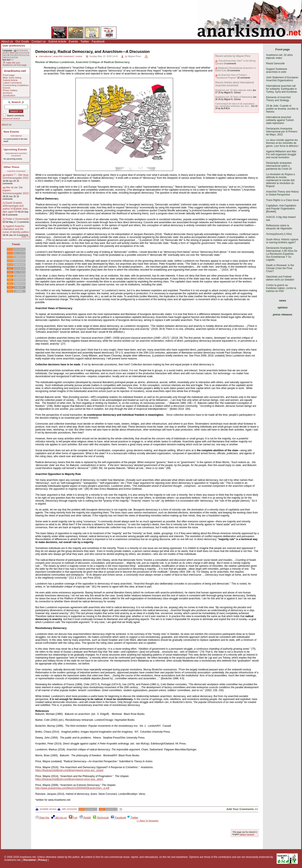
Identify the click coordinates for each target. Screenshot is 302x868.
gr (17, 53)
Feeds (16, 244)
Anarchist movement (19, 154)
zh (20, 55)
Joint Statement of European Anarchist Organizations (282, 79)
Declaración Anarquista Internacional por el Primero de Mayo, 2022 (282, 132)
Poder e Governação (17, 219)
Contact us (39, 41)
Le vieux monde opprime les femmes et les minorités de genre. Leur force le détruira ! (282, 143)
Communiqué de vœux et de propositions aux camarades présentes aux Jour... (235, 105)
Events (73, 41)
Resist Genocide (275, 63)
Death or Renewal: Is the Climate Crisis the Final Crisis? (280, 268)
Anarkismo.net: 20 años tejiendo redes (234, 90)
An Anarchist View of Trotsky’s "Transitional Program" (231, 76)
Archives (8, 93)
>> (12, 60)
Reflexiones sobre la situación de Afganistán (279, 227)
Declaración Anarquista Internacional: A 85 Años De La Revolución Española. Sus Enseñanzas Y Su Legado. (282, 254)
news (283, 301)
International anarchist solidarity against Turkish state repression (280, 120)
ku (16, 55)
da (5, 57)
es (23, 50)
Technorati (101, 818)
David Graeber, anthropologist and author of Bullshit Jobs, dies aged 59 (16, 207)
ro (9, 57)
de (8, 55)
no (21, 53)
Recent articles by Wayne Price (233, 56)
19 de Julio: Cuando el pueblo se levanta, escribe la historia (282, 109)
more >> (25, 237)
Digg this (42, 818)
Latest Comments (12, 83)
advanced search (11, 118)
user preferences (14, 46)
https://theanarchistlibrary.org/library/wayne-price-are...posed (69, 770)
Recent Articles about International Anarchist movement (234, 84)
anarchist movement (64, 56)
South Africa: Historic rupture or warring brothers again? (282, 241)
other (12, 53)
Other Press (12, 167)
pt (3, 53)
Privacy (43, 860)
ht (12, 55)
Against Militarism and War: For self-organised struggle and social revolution (282, 154)
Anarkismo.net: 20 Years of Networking (234, 97)
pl (4, 55)
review (79, 56)
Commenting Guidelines (16, 85)
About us (7, 41)
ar (28, 53)
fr (19, 50)
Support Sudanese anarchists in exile (277, 70)
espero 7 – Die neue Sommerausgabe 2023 (16, 176)
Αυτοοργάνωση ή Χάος (279, 234)
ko (17, 57)
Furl (73, 818)
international (45, 56)
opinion (283, 307)
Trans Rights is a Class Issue (282, 200)
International (16, 136)
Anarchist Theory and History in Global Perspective (282, 193)
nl (25, 53)
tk (7, 53)
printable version (46, 809)
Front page (9, 75)
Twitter (85, 41)
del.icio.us (59, 818)
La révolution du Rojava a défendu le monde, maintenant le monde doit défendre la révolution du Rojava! (280, 180)
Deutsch (251, 834)
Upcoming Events (15, 149)
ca (28, 55)
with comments (67, 809)
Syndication (9, 95)
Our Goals (22, 41)
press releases (283, 314)
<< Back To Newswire (148, 821)
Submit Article (57, 41)
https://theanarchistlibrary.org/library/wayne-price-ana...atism (69, 779)
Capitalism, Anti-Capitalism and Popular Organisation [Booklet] (281, 209)
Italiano (243, 834)
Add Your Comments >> (242, 809)
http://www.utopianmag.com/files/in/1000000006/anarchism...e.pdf (72, 788)
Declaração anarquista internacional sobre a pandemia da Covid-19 (279, 166)
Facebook (98, 41)
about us (7, 125)
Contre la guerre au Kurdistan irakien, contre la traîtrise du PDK (281, 288)
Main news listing (12, 78)
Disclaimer (30, 860)
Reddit (85, 818)
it (26, 50)
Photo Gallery (10, 90)
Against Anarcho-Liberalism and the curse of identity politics (16, 229)
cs (24, 55)
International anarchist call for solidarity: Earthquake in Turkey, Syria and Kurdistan (282, 89)
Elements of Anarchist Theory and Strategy (278, 99)
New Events (11, 132)
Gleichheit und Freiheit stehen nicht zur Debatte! (280, 278)
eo (13, 57)
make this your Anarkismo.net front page (15, 64)
